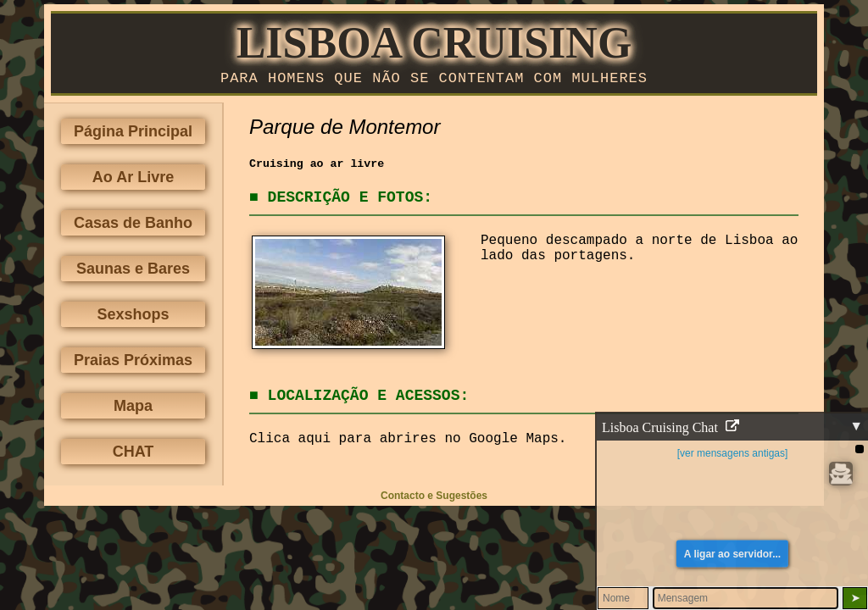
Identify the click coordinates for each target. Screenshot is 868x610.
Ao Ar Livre (133, 180)
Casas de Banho (133, 226)
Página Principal (133, 135)
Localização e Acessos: (369, 399)
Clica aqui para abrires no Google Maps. (408, 442)
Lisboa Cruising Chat (670, 427)
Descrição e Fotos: (350, 201)
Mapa (133, 409)
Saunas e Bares (133, 272)
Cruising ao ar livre (317, 167)
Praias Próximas (133, 363)
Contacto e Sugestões (434, 499)
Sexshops (133, 318)
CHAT (134, 455)
